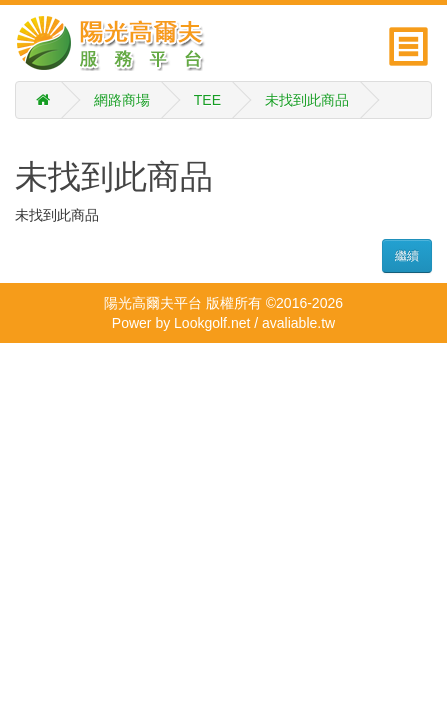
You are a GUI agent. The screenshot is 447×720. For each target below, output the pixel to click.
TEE (207, 100)
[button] (410, 42)
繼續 (407, 256)
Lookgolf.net (212, 323)
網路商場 (122, 100)
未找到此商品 (307, 100)
